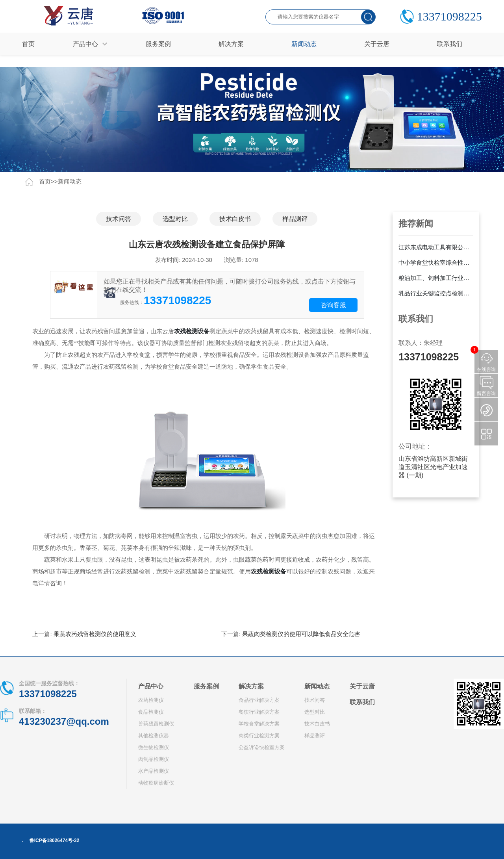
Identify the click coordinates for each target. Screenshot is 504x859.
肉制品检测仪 (154, 759)
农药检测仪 (151, 700)
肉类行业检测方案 (259, 736)
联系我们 (362, 702)
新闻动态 (70, 181)
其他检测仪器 (154, 736)
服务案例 (206, 686)
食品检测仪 (151, 712)
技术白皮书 (235, 219)
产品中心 (151, 686)
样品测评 (295, 219)
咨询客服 (334, 305)
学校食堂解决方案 (259, 724)
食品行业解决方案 (259, 700)
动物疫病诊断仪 (156, 783)
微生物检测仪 (154, 747)
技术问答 (119, 219)
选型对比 (175, 219)
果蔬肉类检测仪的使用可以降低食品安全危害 (301, 634)
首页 (28, 44)
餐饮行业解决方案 (259, 712)
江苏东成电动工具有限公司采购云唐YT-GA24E (436, 247)
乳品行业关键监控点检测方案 (436, 293)
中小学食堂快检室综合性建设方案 (436, 263)
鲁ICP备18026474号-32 (55, 840)
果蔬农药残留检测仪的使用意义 (95, 634)
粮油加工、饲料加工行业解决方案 (436, 278)
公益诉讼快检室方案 (262, 747)
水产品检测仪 (154, 771)
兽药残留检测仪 (156, 724)
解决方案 (251, 686)
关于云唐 (362, 686)
